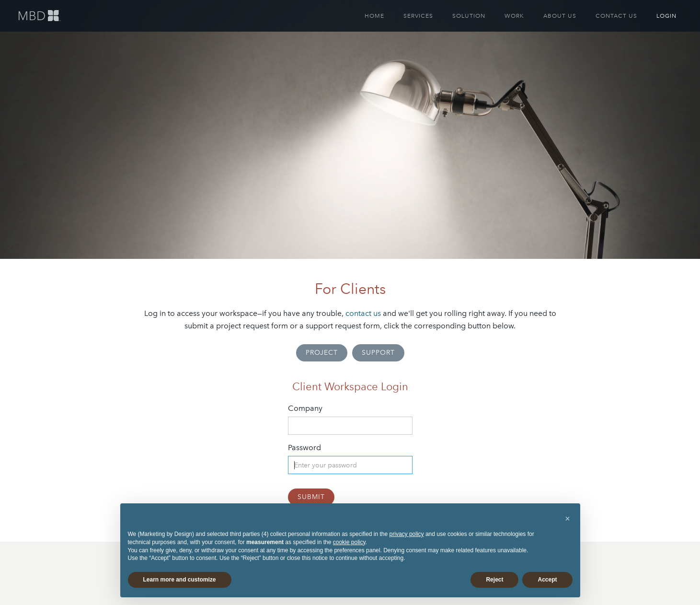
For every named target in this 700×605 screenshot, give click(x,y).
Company (305, 408)
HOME (374, 16)
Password (304, 448)
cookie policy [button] (349, 542)
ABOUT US (560, 16)
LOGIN (666, 16)
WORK (514, 16)
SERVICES (418, 16)
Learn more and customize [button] (180, 580)
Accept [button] (547, 580)
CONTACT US (616, 16)
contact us (363, 313)
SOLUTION (469, 16)
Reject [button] (494, 580)
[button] (568, 519)
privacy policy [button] (407, 534)
